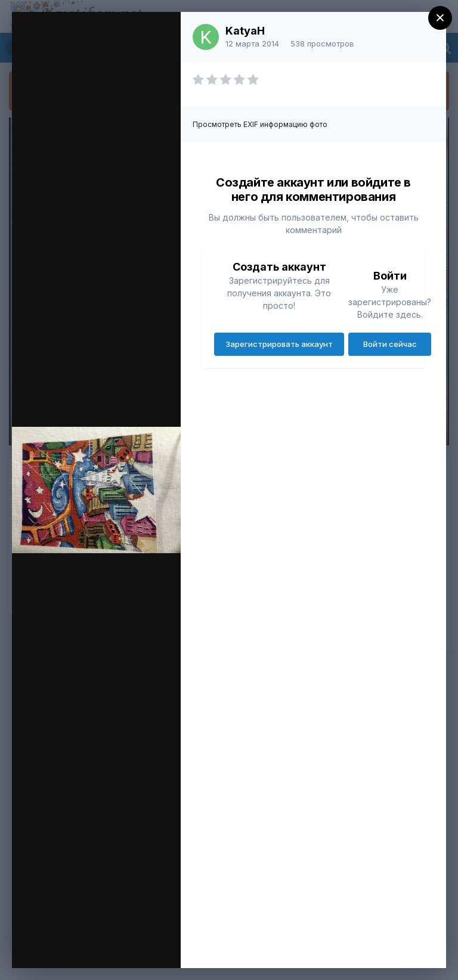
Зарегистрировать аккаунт (279, 344)
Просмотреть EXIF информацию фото (260, 124)
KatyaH (245, 31)
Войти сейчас (390, 344)
